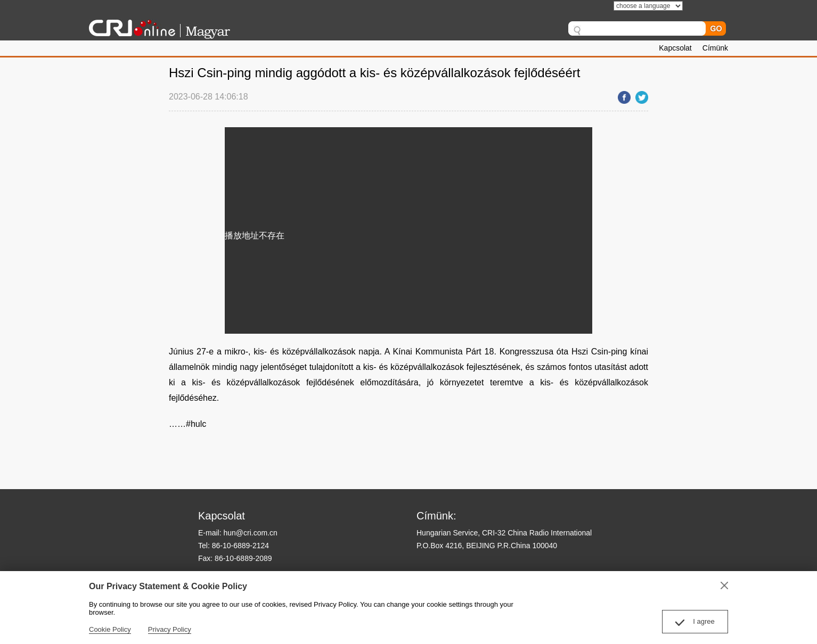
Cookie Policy (110, 629)
